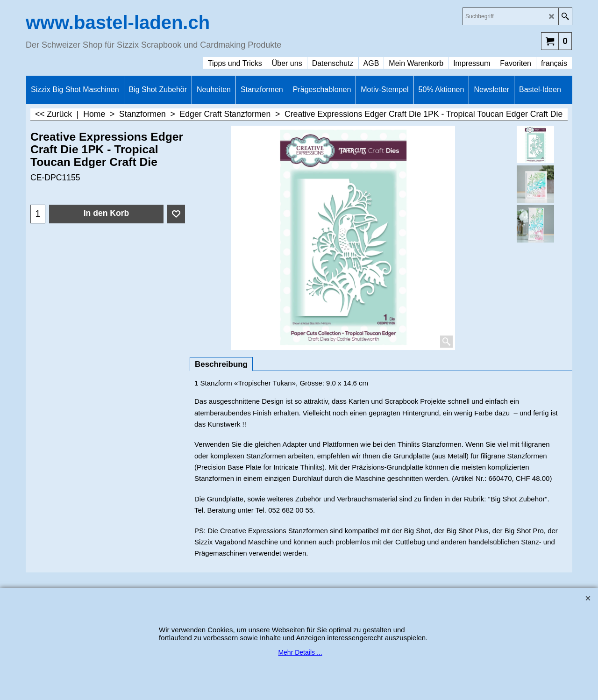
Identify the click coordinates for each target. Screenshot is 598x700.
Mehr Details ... (300, 652)
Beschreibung (221, 364)
